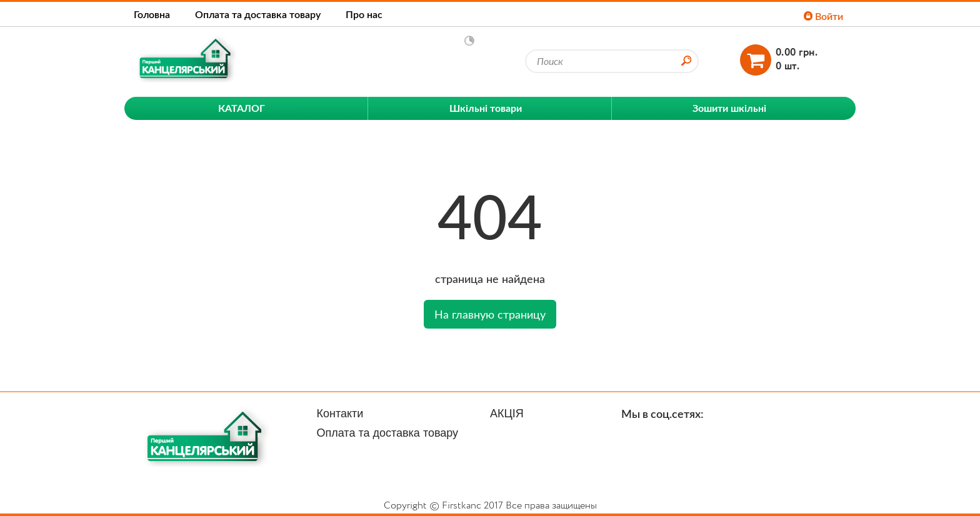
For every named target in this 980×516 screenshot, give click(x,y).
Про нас (364, 14)
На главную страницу (490, 314)
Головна (152, 14)
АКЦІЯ (507, 414)
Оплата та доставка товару (258, 14)
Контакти (340, 414)
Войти (823, 16)
